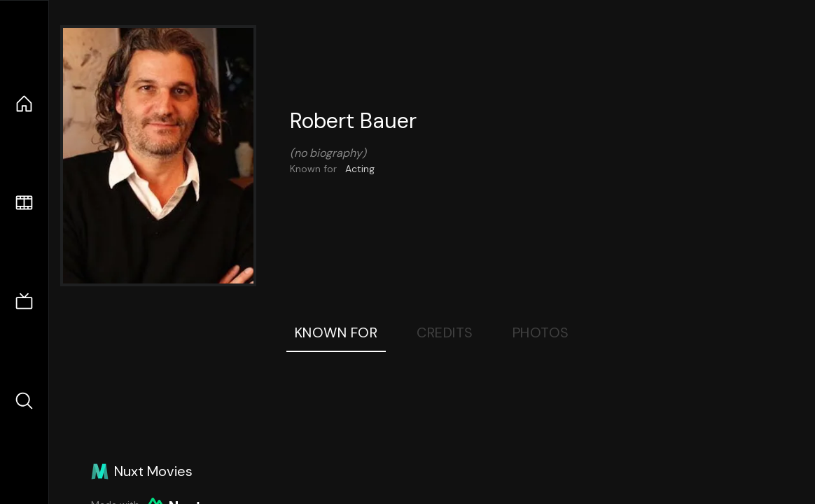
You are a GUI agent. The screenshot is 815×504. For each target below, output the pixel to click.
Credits (445, 332)
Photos (541, 332)
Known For (336, 332)
